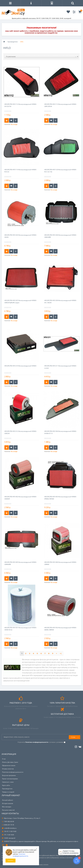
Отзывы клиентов (8, 769)
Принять (10, 861)
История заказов (8, 803)
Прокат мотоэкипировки (10, 779)
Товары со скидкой (8, 792)
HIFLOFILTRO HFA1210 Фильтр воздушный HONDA (20, 366)
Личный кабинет (8, 800)
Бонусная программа (9, 775)
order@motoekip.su (9, 828)
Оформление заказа (9, 765)
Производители (13, 42)
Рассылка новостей (8, 810)
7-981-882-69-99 (8, 822)
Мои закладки (7, 807)
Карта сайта (6, 785)
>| (61, 653)
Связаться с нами (8, 782)
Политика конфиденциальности (13, 772)
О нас (4, 759)
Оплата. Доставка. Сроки (10, 762)
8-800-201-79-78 (8, 825)
